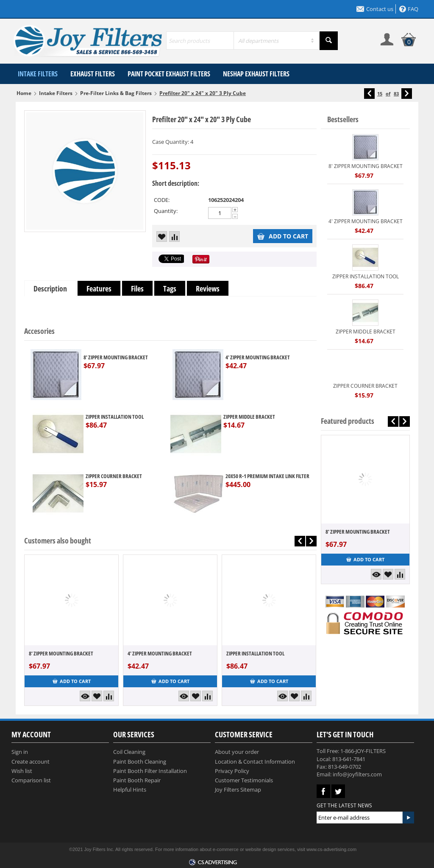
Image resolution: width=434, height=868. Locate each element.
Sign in (20, 752)
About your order (237, 752)
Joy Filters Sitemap (238, 790)
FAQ (409, 9)
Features (99, 288)
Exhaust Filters (93, 74)
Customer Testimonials (244, 780)
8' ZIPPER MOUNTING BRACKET (116, 357)
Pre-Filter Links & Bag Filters (116, 93)
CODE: (162, 200)
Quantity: (166, 211)
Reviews (208, 288)
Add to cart (283, 236)
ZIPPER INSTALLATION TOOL (115, 417)
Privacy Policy (232, 771)
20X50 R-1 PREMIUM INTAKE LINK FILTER (267, 476)
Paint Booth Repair (137, 780)
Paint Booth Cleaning (140, 762)
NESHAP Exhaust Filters (256, 74)
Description (50, 288)
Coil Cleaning (129, 752)
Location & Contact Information (255, 762)
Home (24, 93)
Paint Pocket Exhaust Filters (169, 74)
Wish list (22, 771)
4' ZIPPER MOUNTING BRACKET (258, 357)
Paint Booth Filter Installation (150, 771)
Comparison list (31, 780)
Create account (31, 762)
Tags (170, 288)
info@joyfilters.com (357, 774)
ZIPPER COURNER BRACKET (114, 476)
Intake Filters (38, 74)
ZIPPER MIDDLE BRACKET (249, 417)
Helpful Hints (130, 790)
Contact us (375, 9)
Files (137, 288)
